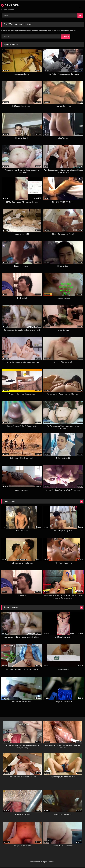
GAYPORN (10, 5)
